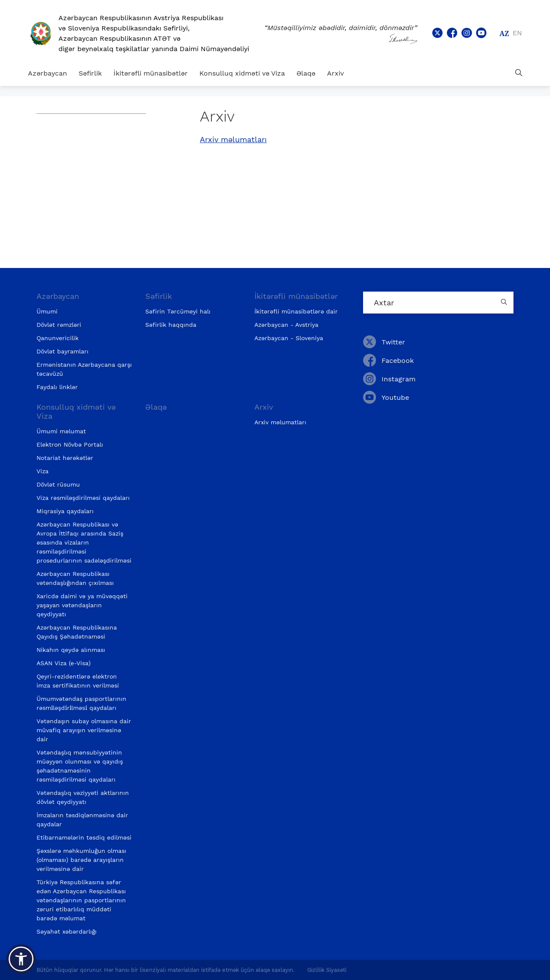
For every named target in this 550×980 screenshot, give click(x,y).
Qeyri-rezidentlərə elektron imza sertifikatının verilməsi (78, 681)
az (504, 33)
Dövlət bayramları (63, 351)
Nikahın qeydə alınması (71, 650)
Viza (43, 471)
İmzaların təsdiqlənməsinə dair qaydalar (82, 820)
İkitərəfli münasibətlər (151, 73)
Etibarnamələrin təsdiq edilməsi (84, 837)
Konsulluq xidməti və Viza (242, 73)
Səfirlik (90, 73)
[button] (21, 959)
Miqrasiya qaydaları (65, 511)
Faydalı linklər (57, 387)
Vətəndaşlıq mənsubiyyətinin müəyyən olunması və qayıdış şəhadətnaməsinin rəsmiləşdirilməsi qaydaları (80, 766)
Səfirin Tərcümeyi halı (178, 311)
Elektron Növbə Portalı (70, 444)
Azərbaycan (47, 73)
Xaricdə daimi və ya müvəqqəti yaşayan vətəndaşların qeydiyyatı (82, 605)
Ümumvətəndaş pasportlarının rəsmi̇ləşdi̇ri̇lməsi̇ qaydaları (81, 703)
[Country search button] (505, 303)
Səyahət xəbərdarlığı (67, 931)
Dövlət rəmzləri (59, 325)
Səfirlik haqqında (171, 325)
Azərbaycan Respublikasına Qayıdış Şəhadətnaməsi (77, 632)
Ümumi (47, 311)
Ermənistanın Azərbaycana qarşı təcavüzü (84, 369)
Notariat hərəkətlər (65, 458)
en (517, 33)
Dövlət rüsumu (58, 484)
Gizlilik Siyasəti (327, 970)
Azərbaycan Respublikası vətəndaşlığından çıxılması (75, 578)
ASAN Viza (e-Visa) (64, 663)
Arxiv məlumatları (233, 140)
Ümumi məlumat (61, 431)
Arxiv (335, 73)
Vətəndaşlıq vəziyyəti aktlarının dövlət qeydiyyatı (83, 797)
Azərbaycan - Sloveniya (289, 338)
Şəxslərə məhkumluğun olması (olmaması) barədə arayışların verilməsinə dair (81, 860)
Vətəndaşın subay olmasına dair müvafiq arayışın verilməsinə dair (84, 730)
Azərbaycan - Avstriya (286, 325)
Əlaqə (306, 73)
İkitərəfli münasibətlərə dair (296, 311)
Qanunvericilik (58, 338)
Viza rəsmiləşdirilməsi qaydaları (83, 498)
